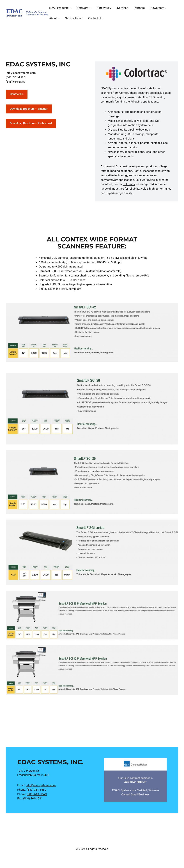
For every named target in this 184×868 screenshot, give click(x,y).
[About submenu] (58, 18)
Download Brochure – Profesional (31, 123)
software (113, 180)
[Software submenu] (90, 8)
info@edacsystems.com (21, 73)
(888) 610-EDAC (16, 82)
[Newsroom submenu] (166, 8)
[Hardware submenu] (111, 8)
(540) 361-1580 (15, 77)
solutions (129, 184)
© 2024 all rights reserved (92, 849)
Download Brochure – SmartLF (29, 109)
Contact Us (17, 94)
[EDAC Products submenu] (70, 8)
